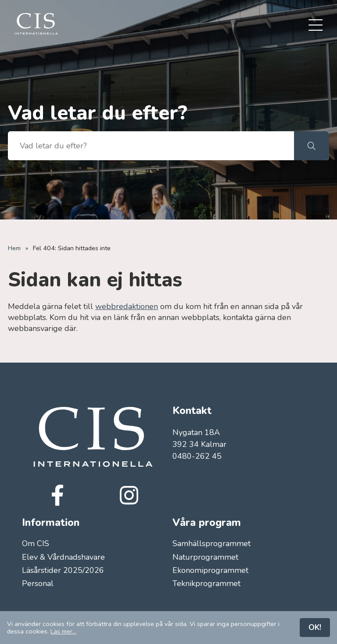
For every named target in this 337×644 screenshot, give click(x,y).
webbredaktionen (127, 306)
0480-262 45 (197, 456)
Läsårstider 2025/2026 (63, 570)
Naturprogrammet (205, 557)
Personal (38, 583)
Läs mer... (63, 631)
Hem (14, 248)
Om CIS (36, 543)
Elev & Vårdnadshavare (63, 557)
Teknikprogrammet (206, 583)
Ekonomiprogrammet (210, 570)
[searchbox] (151, 146)
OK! (315, 627)
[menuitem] (315, 26)
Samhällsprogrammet (212, 543)
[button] (312, 146)
